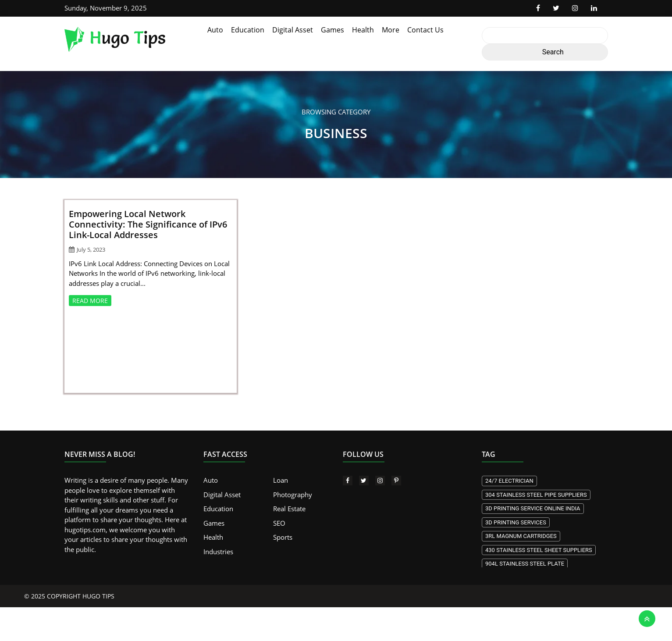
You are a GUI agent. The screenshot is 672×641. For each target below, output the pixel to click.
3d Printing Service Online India (533, 508)
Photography (293, 495)
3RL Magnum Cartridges (521, 536)
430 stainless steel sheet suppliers (539, 550)
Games (332, 30)
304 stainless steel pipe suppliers (536, 495)
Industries (218, 552)
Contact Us (425, 30)
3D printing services (516, 522)
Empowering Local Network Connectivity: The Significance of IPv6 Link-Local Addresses (148, 224)
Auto (215, 30)
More (391, 30)
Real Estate (289, 509)
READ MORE (90, 301)
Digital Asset (293, 30)
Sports (283, 537)
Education (248, 30)
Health (363, 30)
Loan (281, 480)
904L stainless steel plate (525, 564)
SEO (279, 523)
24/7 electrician (509, 481)
